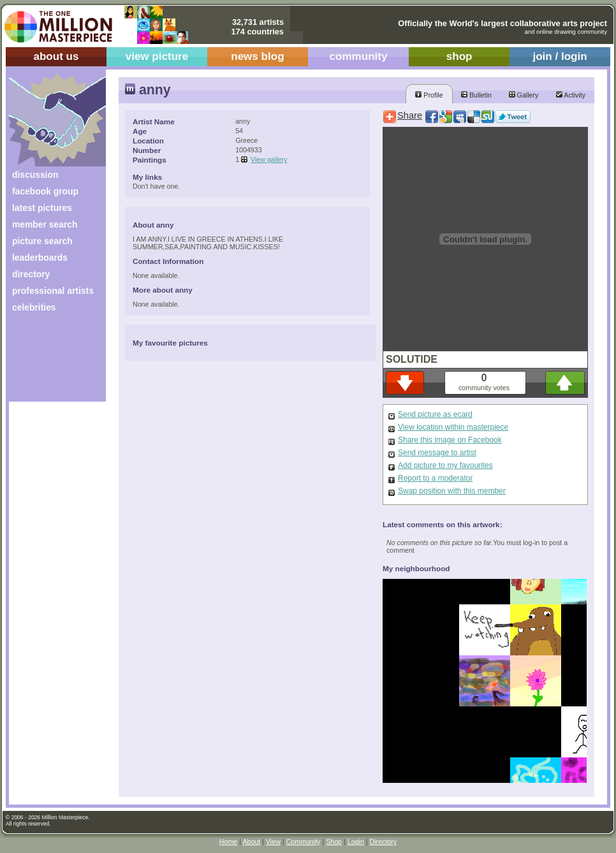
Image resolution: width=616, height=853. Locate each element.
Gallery (524, 95)
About (251, 842)
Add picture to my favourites (445, 465)
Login (356, 842)
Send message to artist (437, 453)
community (359, 56)
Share (410, 115)
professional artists (53, 291)
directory (31, 274)
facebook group (45, 191)
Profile (429, 95)
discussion (35, 175)
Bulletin (476, 95)
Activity (571, 95)
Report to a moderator (435, 478)
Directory (384, 842)
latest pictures (42, 208)
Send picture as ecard (435, 414)
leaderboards (40, 258)
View (273, 842)
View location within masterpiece (453, 427)
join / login (560, 56)
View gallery (269, 159)
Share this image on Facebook (450, 440)
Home (228, 842)
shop (459, 56)
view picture (157, 56)
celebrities (34, 307)
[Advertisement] (49, 362)
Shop (334, 842)
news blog (257, 56)
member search (45, 224)
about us (56, 56)
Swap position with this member (452, 491)
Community (304, 842)
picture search (42, 241)
